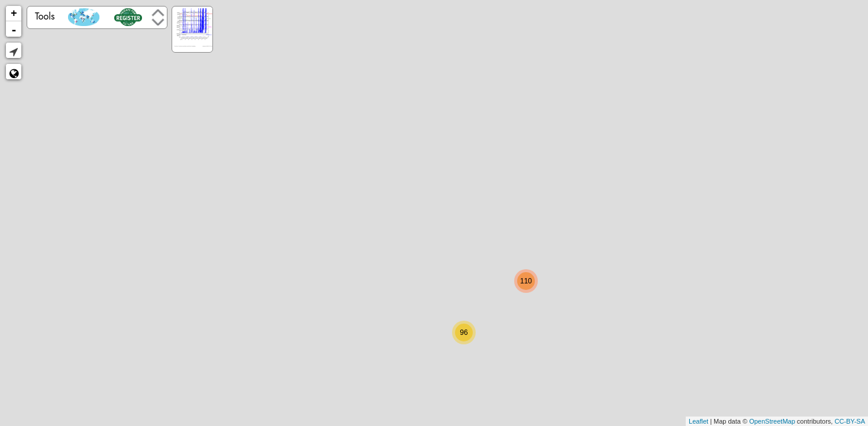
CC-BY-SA (850, 421)
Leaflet (698, 421)
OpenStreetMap (772, 421)
